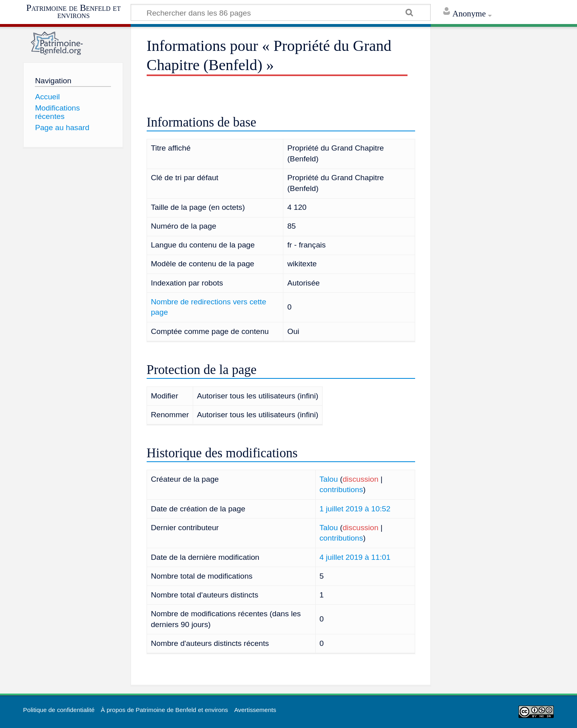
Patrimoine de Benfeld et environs (74, 11)
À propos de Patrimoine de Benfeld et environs (164, 710)
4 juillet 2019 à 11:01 (355, 557)
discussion (361, 479)
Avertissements (255, 710)
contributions (341, 490)
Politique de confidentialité (59, 710)
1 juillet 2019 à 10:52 (355, 509)
